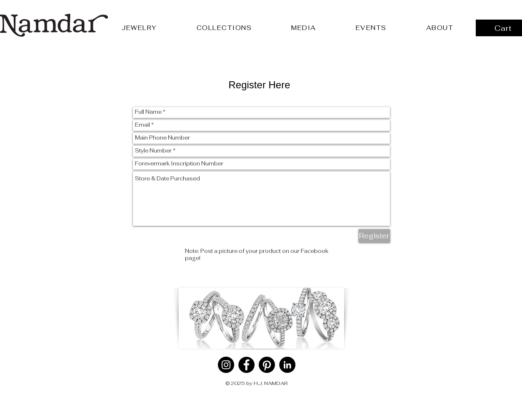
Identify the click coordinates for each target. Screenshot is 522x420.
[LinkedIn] (287, 365)
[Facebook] (246, 365)
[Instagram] (226, 365)
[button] (140, 28)
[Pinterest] (267, 365)
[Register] (374, 236)
